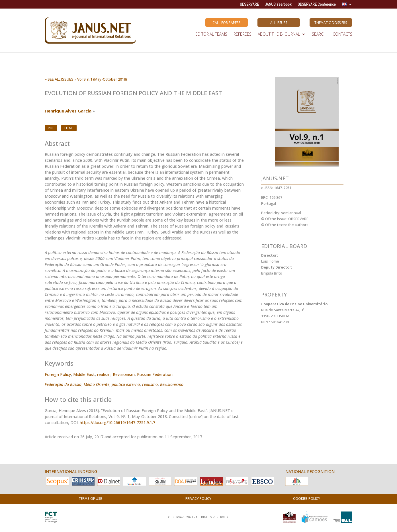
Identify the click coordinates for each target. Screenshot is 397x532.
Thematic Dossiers (331, 23)
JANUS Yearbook (278, 5)
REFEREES (243, 34)
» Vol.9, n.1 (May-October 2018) (101, 79)
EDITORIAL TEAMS (211, 34)
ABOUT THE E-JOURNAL (279, 34)
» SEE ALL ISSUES (59, 79)
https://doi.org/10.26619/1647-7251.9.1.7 (117, 422)
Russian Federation (155, 374)
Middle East (84, 374)
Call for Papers (226, 23)
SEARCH (319, 34)
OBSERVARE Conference (317, 5)
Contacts (342, 34)
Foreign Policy (58, 374)
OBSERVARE (249, 5)
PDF (51, 128)
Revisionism (124, 374)
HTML (69, 128)
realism (104, 374)
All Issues (279, 23)
